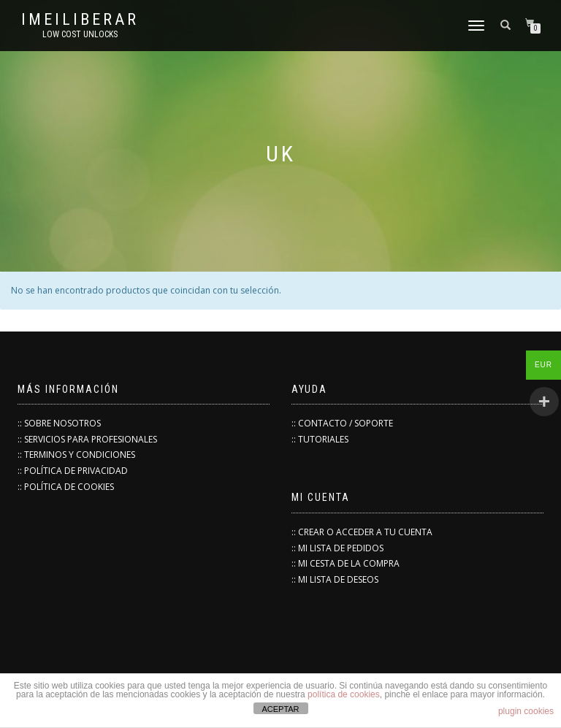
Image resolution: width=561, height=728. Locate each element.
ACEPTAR (280, 709)
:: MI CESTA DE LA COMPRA (346, 563)
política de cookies (344, 694)
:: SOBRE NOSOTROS (59, 423)
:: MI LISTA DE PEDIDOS (337, 548)
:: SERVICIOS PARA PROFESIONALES (87, 439)
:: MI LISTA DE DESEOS (335, 579)
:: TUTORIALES (320, 439)
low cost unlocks (80, 34)
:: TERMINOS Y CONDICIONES (76, 455)
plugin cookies (526, 711)
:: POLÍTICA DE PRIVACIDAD (73, 471)
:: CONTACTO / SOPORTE (342, 423)
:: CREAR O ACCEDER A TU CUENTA (362, 532)
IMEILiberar (80, 20)
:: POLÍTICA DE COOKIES (66, 487)
